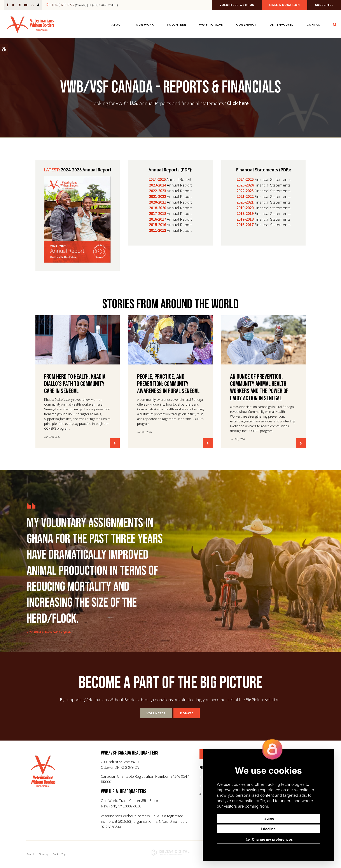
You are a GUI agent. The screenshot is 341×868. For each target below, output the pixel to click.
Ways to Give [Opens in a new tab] (211, 24)
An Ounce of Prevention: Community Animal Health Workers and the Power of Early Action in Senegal (259, 388)
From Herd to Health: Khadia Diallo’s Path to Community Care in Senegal (75, 384)
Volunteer (176, 24)
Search (31, 854)
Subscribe (324, 5)
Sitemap (44, 854)
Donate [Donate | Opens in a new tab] (187, 713)
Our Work (145, 24)
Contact (314, 24)
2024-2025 (157, 179)
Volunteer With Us (237, 5)
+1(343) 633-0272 (62, 5)
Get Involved (282, 24)
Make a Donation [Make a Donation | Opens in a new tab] (285, 5)
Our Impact (246, 24)
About (117, 24)
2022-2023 (157, 191)
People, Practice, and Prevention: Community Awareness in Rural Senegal (168, 384)
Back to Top (59, 854)
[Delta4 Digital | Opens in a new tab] (170, 853)
